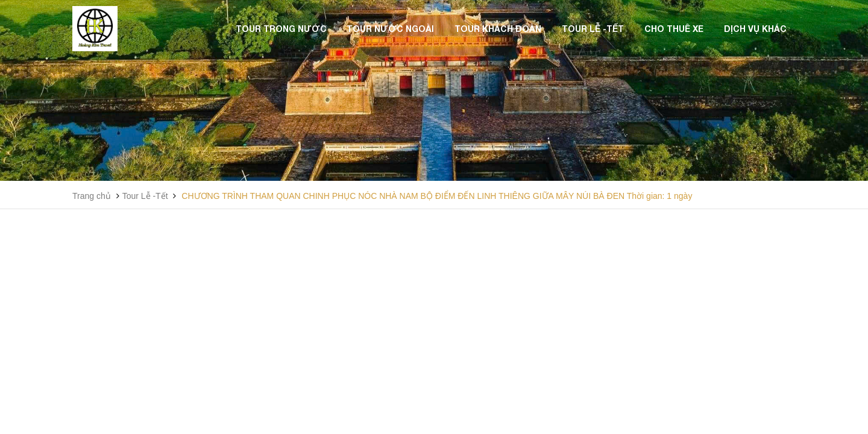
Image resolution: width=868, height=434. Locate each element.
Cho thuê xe (674, 29)
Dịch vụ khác (755, 29)
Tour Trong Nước (281, 29)
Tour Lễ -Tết (593, 29)
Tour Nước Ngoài (390, 29)
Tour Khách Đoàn (498, 29)
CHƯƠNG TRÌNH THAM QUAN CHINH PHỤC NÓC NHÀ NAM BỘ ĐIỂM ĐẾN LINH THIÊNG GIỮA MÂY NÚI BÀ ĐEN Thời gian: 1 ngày (437, 196)
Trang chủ (92, 196)
